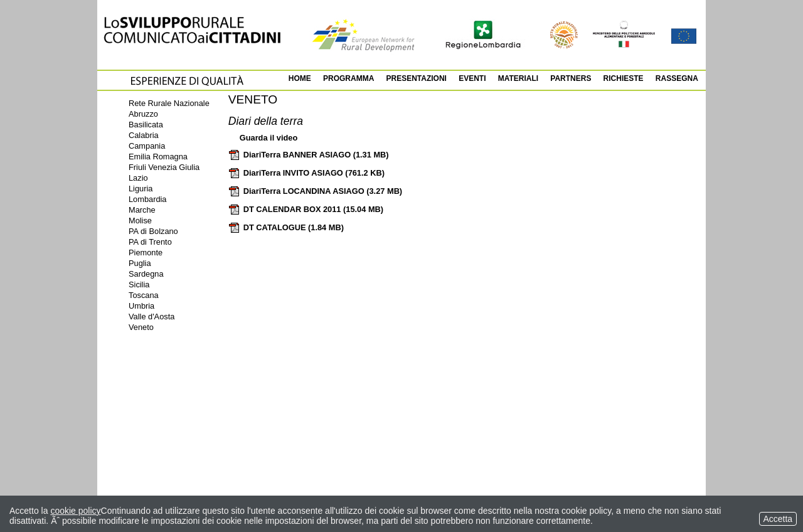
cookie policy (75, 511)
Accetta (778, 519)
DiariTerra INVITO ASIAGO (306, 173)
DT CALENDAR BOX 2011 (306, 209)
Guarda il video (269, 138)
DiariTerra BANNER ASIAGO (309, 155)
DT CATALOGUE (286, 227)
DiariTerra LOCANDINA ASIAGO (315, 191)
